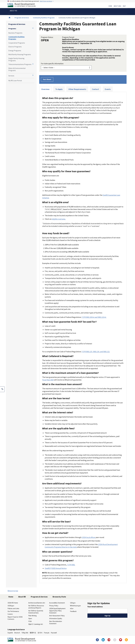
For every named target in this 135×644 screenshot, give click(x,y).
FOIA (30, 621)
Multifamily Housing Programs (20, 54)
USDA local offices (88, 537)
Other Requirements (77, 89)
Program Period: (68, 37)
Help (124, 6)
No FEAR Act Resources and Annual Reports (36, 607)
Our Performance (13, 611)
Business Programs (15, 33)
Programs (12, 29)
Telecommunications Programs (20, 64)
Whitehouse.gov (75, 606)
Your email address (95, 607)
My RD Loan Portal (15, 81)
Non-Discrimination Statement (56, 622)
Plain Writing (32, 616)
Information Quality (56, 618)
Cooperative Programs (17, 43)
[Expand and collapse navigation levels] (33, 28)
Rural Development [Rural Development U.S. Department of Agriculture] (23, 5)
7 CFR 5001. (71, 565)
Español (10, 633)
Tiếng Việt (25, 633)
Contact (95, 89)
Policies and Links (13, 608)
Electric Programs (15, 47)
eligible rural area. (59, 219)
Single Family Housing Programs (16, 59)
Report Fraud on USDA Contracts (15, 618)
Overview (45, 89)
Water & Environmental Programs (17, 69)
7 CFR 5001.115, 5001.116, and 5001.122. (96, 352)
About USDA (117, 6)
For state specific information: (52, 64)
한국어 (40, 633)
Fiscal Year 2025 (48, 380)
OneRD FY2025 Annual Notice (56, 568)
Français (47, 633)
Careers (10, 614)
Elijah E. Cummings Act (36, 624)
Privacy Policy (54, 606)
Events (108, 89)
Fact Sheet (47, 79)
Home (110, 6)
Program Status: (47, 37)
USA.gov (73, 603)
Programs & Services (22, 18)
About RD (22, 597)
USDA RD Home (13, 603)
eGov (72, 608)
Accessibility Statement (57, 603)
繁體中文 (33, 633)
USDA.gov (11, 606)
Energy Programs (15, 51)
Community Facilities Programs (44, 18)
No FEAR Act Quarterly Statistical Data (36, 612)
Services (11, 76)
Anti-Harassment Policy (57, 616)
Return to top (13, 591)
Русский (54, 633)
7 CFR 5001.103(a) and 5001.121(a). (94, 317)
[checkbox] (2, 389)
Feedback (73, 611)
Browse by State (59, 597)
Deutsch (17, 633)
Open (30, 618)
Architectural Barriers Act (37, 603)
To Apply (59, 89)
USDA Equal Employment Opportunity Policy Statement (57, 611)
